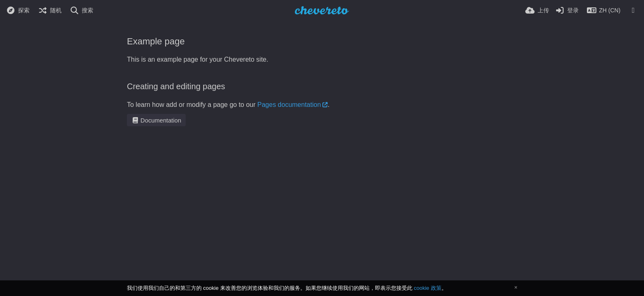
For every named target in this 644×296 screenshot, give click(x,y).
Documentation (156, 120)
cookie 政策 (427, 288)
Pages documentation (289, 105)
